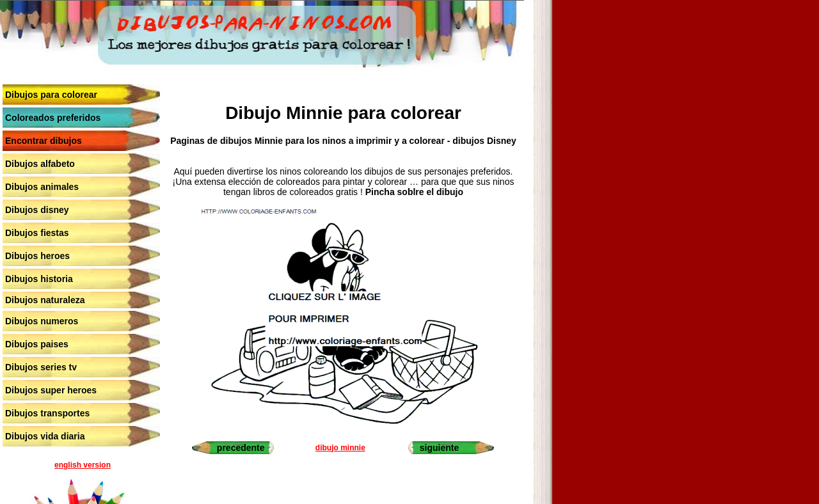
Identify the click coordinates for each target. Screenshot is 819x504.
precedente (241, 448)
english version (83, 465)
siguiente (439, 448)
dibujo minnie (340, 448)
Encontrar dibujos (44, 141)
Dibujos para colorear (51, 95)
